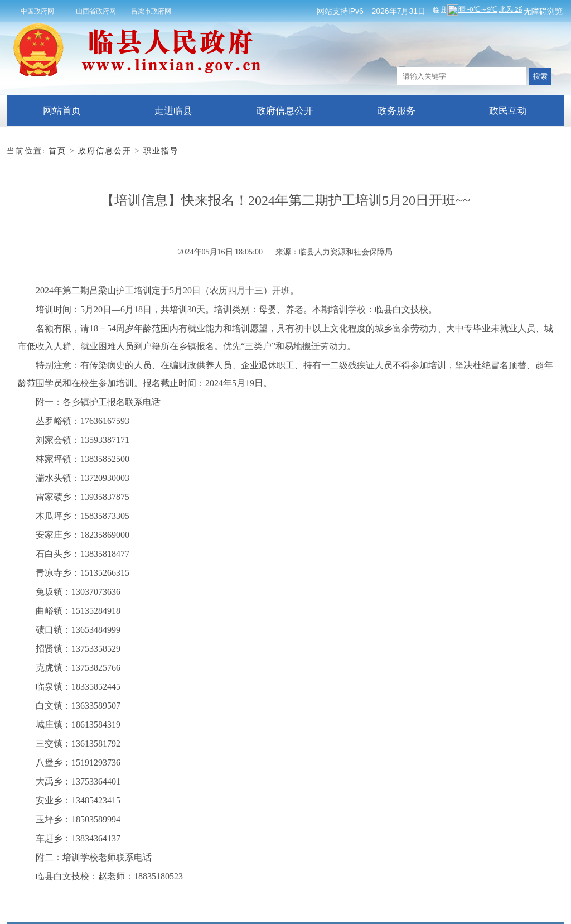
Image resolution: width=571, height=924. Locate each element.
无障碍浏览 (543, 11)
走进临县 (173, 111)
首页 (57, 151)
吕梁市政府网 (151, 11)
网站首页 (62, 111)
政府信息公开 (285, 111)
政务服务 (396, 111)
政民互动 (508, 111)
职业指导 (161, 151)
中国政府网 (37, 11)
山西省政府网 (96, 11)
